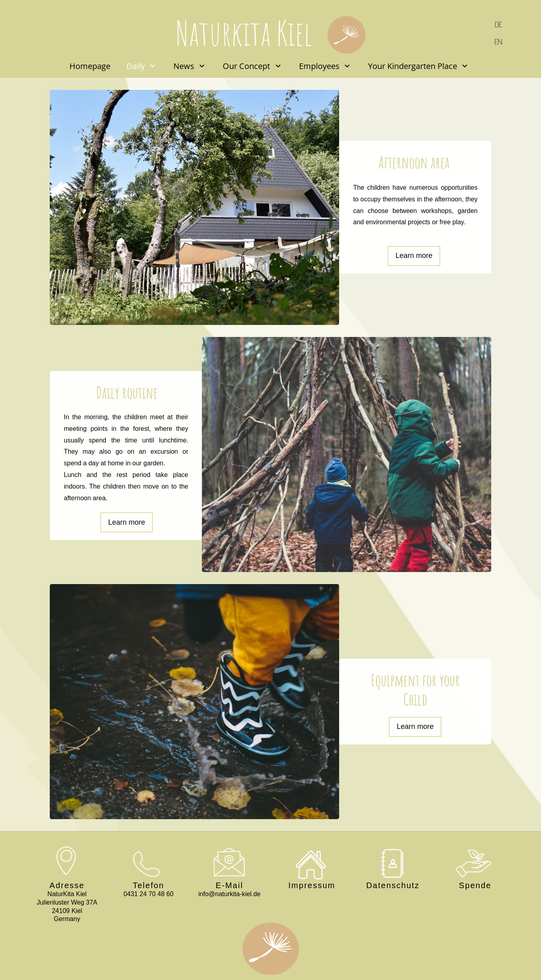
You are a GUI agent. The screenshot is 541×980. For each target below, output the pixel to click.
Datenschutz (393, 885)
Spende (475, 885)
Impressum (312, 885)
